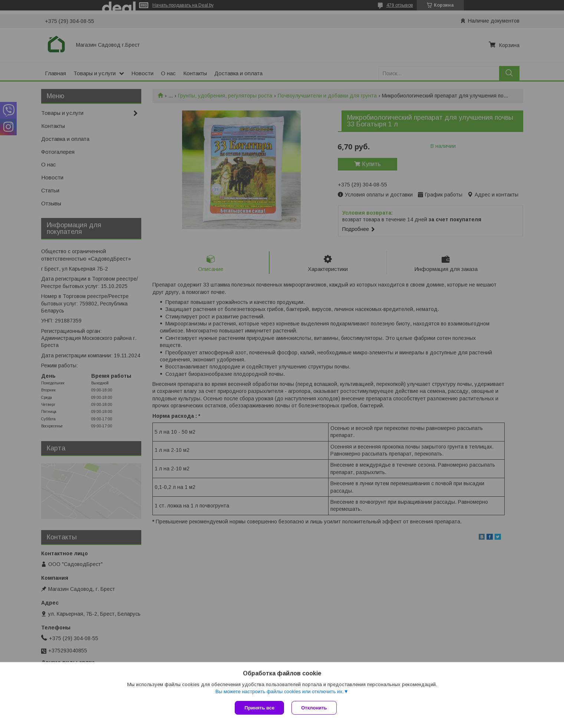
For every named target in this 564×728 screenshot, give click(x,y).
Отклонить (314, 708)
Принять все (259, 708)
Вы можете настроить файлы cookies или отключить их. (280, 691)
